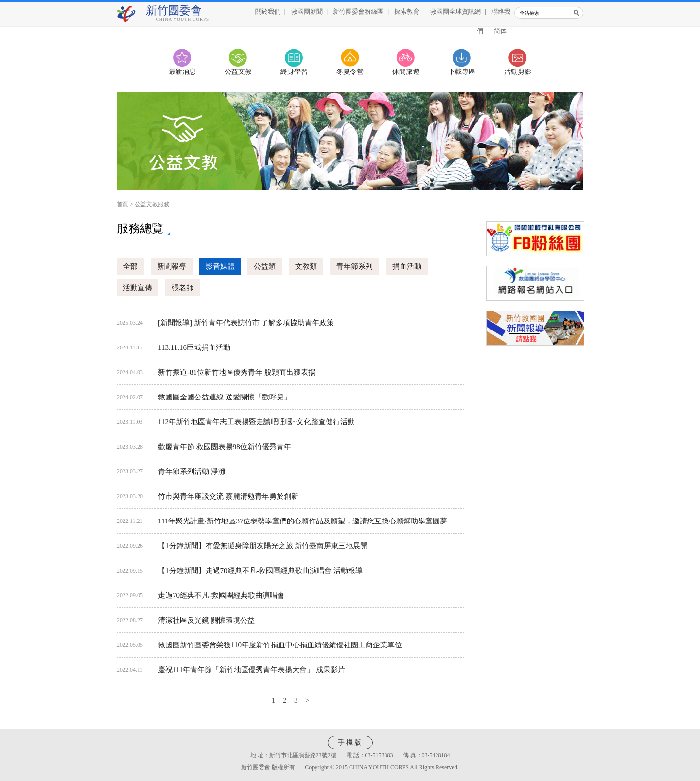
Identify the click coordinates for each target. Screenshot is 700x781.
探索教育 (407, 11)
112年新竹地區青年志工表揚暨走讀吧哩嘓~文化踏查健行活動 (256, 422)
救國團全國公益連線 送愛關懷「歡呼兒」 (225, 397)
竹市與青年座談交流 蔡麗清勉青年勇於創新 (228, 496)
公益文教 (238, 72)
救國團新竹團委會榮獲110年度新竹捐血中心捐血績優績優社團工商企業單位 (280, 645)
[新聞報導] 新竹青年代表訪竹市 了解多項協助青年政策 (246, 323)
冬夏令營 (350, 72)
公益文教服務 (152, 204)
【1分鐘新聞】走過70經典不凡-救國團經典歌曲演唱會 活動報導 (260, 571)
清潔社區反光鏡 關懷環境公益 (206, 620)
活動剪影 (518, 72)
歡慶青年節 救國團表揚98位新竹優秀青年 (225, 447)
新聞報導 (172, 266)
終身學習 (294, 72)
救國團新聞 (307, 11)
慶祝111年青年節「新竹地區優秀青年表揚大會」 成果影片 (252, 670)
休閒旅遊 (406, 72)
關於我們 (268, 11)
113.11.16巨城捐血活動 (194, 347)
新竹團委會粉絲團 (358, 11)
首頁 (122, 204)
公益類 (265, 266)
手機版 (350, 742)
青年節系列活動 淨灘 (192, 471)
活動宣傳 (138, 288)
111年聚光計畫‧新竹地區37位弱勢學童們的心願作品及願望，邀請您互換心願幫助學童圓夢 (303, 521)
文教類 (306, 266)
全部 (130, 266)
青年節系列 (355, 266)
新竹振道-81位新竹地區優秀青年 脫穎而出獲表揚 (237, 372)
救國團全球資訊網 (455, 11)
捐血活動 (407, 266)
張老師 (183, 288)
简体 (500, 31)
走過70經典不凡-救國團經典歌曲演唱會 (221, 595)
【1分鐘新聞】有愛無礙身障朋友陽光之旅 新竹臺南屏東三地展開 (263, 546)
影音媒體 (220, 266)
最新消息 (182, 72)
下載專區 (462, 72)
